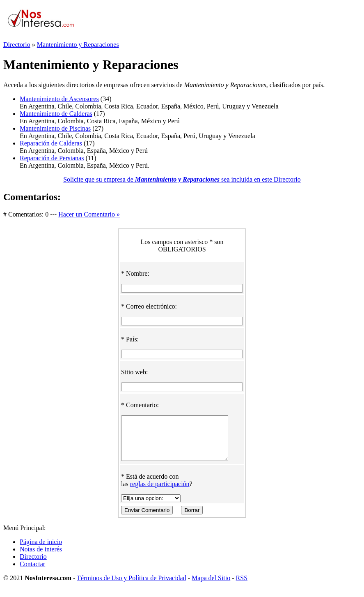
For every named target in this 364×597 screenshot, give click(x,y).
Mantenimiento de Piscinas (55, 128)
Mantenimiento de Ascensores (59, 99)
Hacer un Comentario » (89, 214)
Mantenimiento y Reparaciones (78, 45)
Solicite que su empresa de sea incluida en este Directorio (182, 179)
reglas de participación (160, 492)
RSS (242, 587)
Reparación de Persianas (52, 158)
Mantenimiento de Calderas (56, 114)
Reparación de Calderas (51, 143)
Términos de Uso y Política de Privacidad (132, 587)
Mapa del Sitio (211, 587)
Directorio (17, 45)
